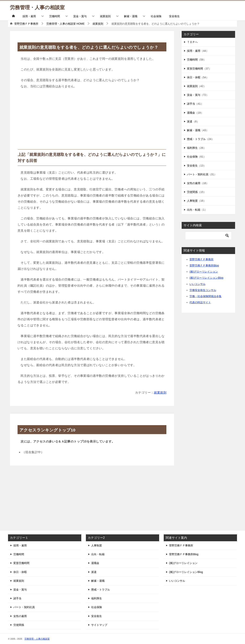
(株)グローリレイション (204, 272)
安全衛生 (174, 16)
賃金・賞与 (80, 16)
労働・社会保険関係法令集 (206, 296)
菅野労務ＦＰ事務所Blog (204, 265)
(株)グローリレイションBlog (206, 278)
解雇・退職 (131, 16)
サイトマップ (99, 625)
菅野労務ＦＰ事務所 (201, 259)
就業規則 (105, 16)
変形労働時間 (195, 69)
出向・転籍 (194, 210)
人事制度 (192, 201)
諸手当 (191, 104)
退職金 (191, 113)
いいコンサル (197, 284)
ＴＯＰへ (192, 42)
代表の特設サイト (200, 302)
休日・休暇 (194, 77)
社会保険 (156, 16)
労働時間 (55, 16)
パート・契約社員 (198, 174)
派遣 (190, 121)
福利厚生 (192, 148)
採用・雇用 (29, 16)
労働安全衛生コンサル (203, 290)
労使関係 (192, 192)
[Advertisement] (92, 121)
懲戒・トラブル (196, 139)
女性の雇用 (194, 183)
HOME (65, 24)
